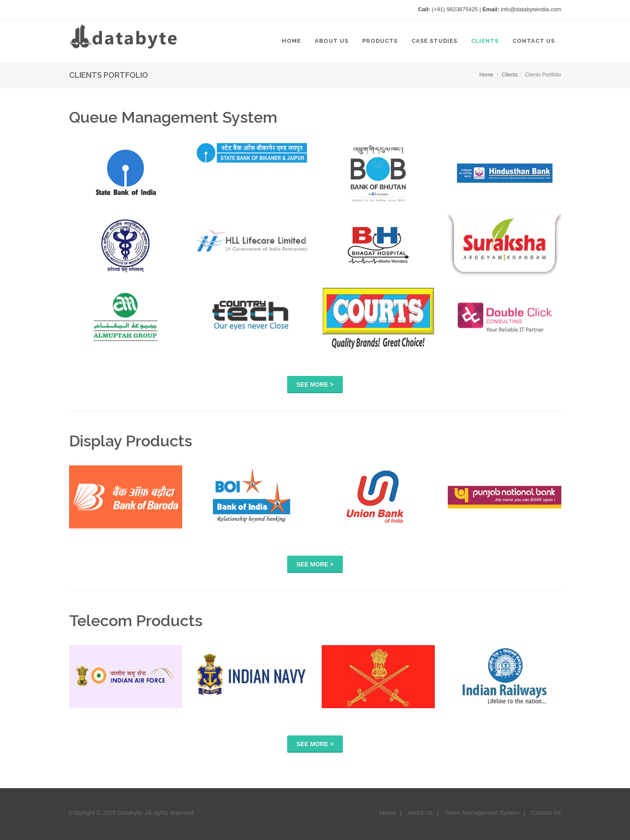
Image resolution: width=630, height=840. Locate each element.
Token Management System (482, 813)
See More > (315, 385)
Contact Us (546, 813)
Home (486, 75)
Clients (510, 75)
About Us (420, 813)
